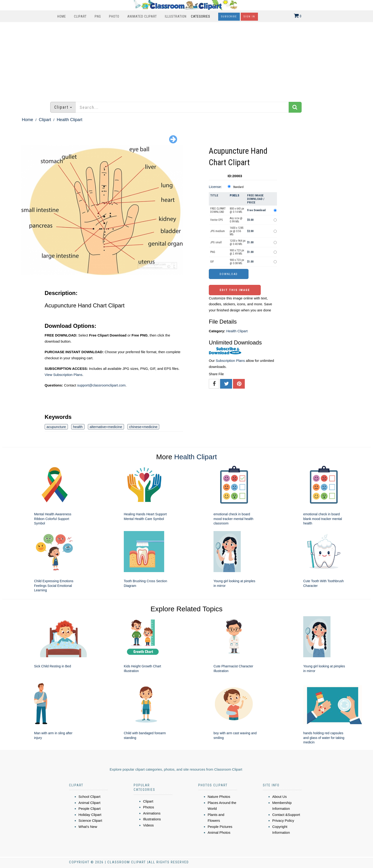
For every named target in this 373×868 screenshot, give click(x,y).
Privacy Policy (283, 820)
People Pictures (220, 827)
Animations (152, 813)
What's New (88, 827)
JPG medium (218, 231)
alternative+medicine (106, 427)
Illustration (176, 16)
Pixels (235, 195)
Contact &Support (286, 815)
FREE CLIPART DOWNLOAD (218, 210)
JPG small (216, 242)
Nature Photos (219, 797)
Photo (114, 16)
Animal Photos (219, 832)
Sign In (249, 17)
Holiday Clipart (90, 815)
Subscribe (229, 17)
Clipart (80, 16)
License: (215, 187)
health (78, 427)
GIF (212, 262)
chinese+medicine (143, 427)
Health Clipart (69, 120)
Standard (238, 187)
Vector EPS (216, 220)
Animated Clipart (142, 16)
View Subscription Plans (64, 375)
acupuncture (56, 427)
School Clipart (89, 797)
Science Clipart (90, 820)
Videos (148, 825)
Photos (149, 807)
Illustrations (152, 819)
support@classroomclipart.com (101, 385)
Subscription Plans (230, 361)
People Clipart (89, 809)
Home (62, 16)
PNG (98, 16)
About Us (280, 797)
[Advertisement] (186, 60)
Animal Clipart (89, 803)
